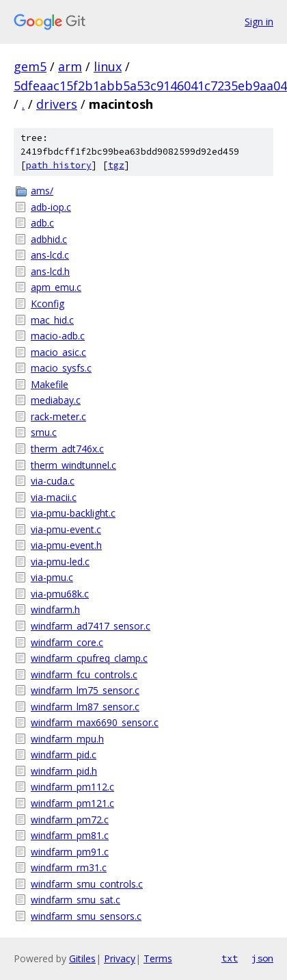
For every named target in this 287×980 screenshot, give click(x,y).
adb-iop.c (51, 207)
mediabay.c (56, 400)
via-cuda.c (53, 481)
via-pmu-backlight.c (73, 513)
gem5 (30, 66)
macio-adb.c (58, 336)
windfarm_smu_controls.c (87, 884)
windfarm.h (55, 609)
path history (59, 165)
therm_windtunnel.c (73, 465)
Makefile (50, 384)
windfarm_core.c (67, 642)
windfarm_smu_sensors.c (86, 916)
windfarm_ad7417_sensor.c (91, 626)
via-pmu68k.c (60, 594)
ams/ (42, 191)
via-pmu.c (52, 577)
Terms (158, 958)
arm (70, 66)
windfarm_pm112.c (72, 787)
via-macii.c (54, 497)
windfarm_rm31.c (69, 867)
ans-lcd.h (50, 271)
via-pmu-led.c (60, 562)
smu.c (44, 432)
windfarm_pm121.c (72, 803)
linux (108, 66)
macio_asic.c (58, 352)
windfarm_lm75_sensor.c (85, 690)
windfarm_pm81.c (70, 835)
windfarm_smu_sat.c (76, 900)
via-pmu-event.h (66, 545)
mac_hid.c (52, 320)
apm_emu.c (56, 287)
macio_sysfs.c (61, 368)
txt (230, 958)
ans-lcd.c (50, 255)
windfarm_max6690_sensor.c (95, 722)
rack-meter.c (58, 416)
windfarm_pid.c (64, 755)
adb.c (42, 223)
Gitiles (82, 958)
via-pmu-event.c (66, 529)
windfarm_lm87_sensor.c (85, 707)
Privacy (120, 958)
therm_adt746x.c (67, 449)
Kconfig (47, 304)
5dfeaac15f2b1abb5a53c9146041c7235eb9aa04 (150, 86)
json (262, 958)
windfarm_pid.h (64, 771)
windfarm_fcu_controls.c (84, 674)
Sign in (259, 22)
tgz (116, 165)
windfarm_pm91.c (70, 852)
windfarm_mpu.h (67, 739)
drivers (57, 104)
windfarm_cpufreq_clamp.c (89, 658)
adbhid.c (49, 239)
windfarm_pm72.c (70, 820)
